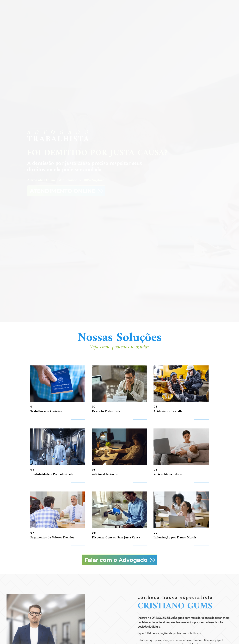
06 (156, 470)
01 (32, 407)
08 (94, 533)
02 (94, 407)
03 (156, 407)
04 (32, 470)
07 (32, 533)
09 (156, 533)
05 (94, 470)
